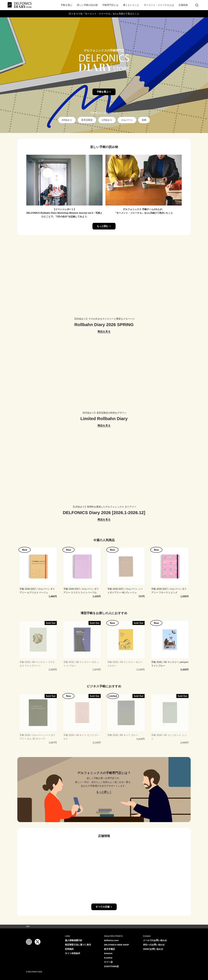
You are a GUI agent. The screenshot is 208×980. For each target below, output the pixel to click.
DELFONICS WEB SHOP (116, 945)
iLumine (108, 958)
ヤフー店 (108, 962)
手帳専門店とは (110, 5)
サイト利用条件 (73, 953)
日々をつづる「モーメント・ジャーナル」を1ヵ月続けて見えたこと (104, 14)
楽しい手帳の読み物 (87, 5)
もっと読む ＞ (104, 226)
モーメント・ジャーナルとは (159, 5)
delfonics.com (111, 940)
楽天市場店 (109, 949)
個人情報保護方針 (74, 940)
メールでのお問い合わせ (155, 940)
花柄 (144, 120)
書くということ (131, 5)
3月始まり (67, 120)
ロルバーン (127, 120)
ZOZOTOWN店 (111, 966)
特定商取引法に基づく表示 (78, 945)
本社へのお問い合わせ (154, 945)
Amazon (108, 953)
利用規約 (69, 949)
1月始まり (107, 120)
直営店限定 (87, 120)
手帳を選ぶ (66, 5)
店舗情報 (183, 5)
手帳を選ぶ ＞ (104, 92)
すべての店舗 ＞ (104, 907)
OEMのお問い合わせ (153, 949)
